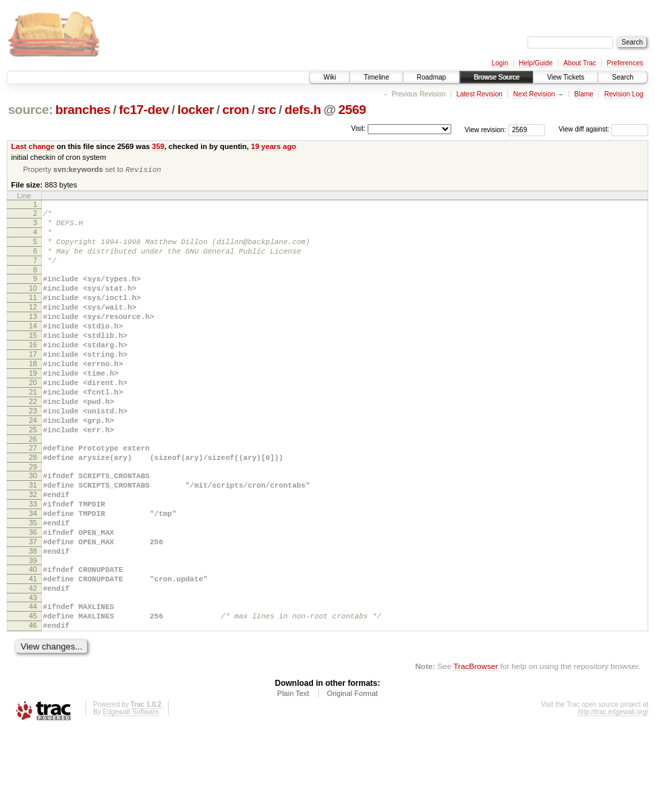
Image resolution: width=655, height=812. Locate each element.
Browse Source (496, 77)
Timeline (376, 77)
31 (33, 539)
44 (33, 683)
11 (33, 315)
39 (33, 631)
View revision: (486, 129)
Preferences (625, 63)
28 (33, 507)
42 (33, 662)
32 (33, 550)
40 (33, 639)
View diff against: (603, 129)
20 (33, 418)
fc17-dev (144, 110)
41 (33, 651)
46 (33, 705)
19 (33, 407)
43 (33, 674)
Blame (583, 94)
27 (33, 496)
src (267, 110)
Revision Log (624, 94)
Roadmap (431, 77)
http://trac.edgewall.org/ (613, 794)
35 (33, 585)
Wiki (330, 77)
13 (33, 338)
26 (33, 487)
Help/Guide (536, 63)
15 (33, 361)
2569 (352, 110)
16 (33, 372)
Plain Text (293, 776)
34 (33, 573)
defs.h (303, 110)
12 (33, 326)
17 (33, 384)
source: (30, 110)
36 (33, 596)
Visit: (358, 128)
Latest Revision (479, 94)
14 (33, 349)
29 (33, 519)
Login (500, 63)
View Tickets (566, 77)
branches (83, 110)
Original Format (352, 776)
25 (33, 475)
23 (33, 453)
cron (235, 110)
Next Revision (534, 94)
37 (33, 608)
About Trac (579, 63)
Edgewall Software (131, 794)
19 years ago (274, 146)
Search (623, 77)
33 (33, 562)
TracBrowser (476, 748)
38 (33, 619)
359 (158, 146)
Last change (33, 146)
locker (196, 110)
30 (33, 527)
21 (33, 430)
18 (33, 395)
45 (33, 694)
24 (33, 464)
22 (33, 441)
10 (33, 303)
